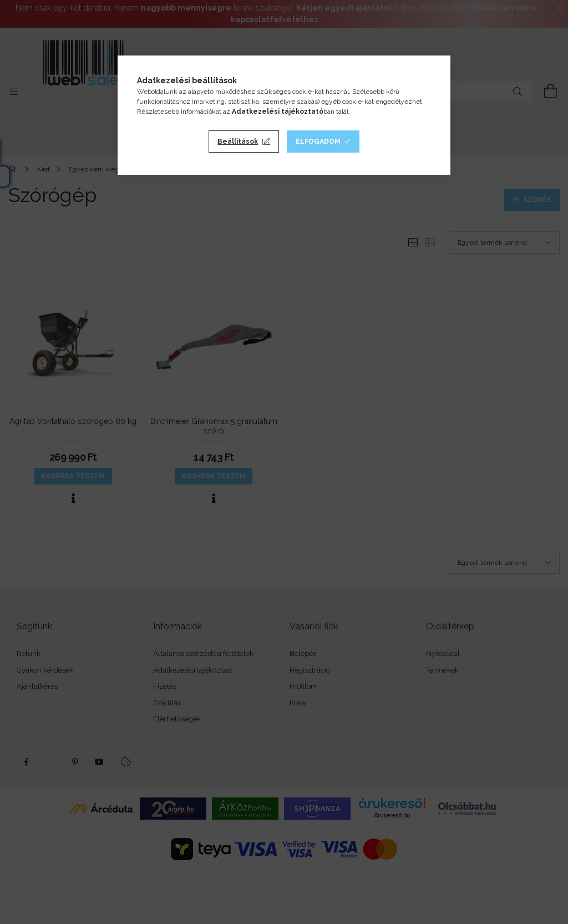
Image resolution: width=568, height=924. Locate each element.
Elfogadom (318, 142)
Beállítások (238, 142)
